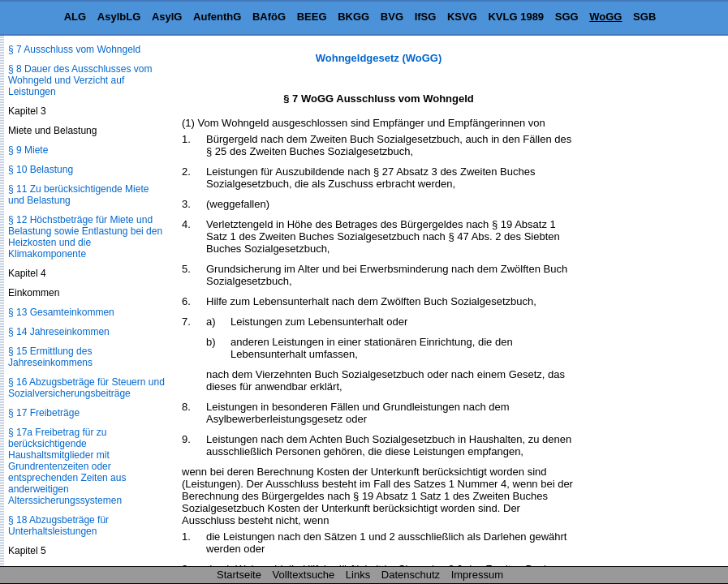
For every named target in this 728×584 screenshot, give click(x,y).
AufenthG (217, 17)
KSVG (462, 17)
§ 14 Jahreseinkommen (59, 332)
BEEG (312, 17)
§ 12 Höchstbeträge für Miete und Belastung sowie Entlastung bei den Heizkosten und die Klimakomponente (85, 237)
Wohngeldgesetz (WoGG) (379, 58)
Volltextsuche (304, 575)
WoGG (605, 17)
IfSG (426, 17)
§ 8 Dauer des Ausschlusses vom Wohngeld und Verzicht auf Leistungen (80, 80)
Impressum (477, 575)
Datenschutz (411, 575)
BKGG (353, 17)
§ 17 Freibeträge (44, 413)
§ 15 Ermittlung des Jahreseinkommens (50, 357)
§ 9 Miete (28, 150)
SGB (644, 17)
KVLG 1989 (516, 17)
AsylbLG (119, 17)
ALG (75, 17)
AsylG (167, 17)
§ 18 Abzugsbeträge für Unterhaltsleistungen (58, 526)
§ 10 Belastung (41, 170)
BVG (392, 17)
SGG (567, 17)
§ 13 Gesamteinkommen (61, 312)
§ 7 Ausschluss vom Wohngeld (74, 49)
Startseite (239, 575)
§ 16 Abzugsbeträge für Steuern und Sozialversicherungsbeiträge (86, 388)
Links (358, 575)
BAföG (269, 17)
